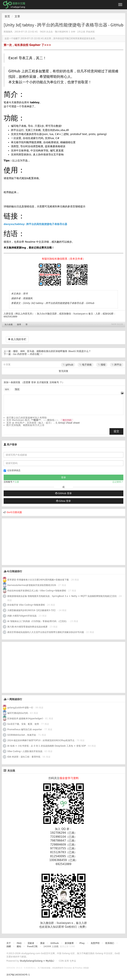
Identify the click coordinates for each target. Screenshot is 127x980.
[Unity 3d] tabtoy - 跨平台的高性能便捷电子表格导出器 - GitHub (59, 303)
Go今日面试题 (14, 512)
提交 (116, 431)
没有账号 (54, 382)
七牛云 (73, 961)
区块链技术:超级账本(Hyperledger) (25, 719)
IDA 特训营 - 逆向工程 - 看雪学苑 (24, 757)
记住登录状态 (12, 471)
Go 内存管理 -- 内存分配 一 (28, 354)
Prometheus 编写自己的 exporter (25, 729)
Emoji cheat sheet (69, 423)
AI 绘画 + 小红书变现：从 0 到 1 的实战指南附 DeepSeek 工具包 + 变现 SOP (47, 746)
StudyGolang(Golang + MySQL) (37, 961)
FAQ (19, 943)
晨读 (42, 943)
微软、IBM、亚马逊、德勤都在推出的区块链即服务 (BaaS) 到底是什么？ (52, 351)
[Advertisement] (29, 541)
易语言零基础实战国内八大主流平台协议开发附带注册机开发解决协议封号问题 (46, 632)
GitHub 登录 (64, 493)
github (68, 365)
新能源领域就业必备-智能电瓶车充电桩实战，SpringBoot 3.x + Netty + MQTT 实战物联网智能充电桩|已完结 (62, 596)
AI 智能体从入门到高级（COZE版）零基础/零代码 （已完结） (38, 621)
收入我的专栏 (17, 339)
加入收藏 (9, 325)
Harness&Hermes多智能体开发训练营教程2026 (32, 585)
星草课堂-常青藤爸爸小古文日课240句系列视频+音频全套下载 (38, 580)
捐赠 (9, 946)
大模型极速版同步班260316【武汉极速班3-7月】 (32, 610)
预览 (17, 389)
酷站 (19, 946)
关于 (9, 943)
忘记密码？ (118, 482)
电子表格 (85, 365)
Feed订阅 (32, 946)
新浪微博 (69, 943)
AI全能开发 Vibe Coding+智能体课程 (26, 605)
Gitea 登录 (64, 501)
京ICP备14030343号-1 (18, 975)
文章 (17, 16)
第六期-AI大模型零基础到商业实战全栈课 (27, 627)
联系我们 (110, 943)
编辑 (7, 389)
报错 (102, 365)
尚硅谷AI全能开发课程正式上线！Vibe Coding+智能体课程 (37, 591)
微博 (19, 325)
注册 (17, 482)
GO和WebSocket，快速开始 (22, 735)
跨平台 (117, 365)
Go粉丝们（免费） (76, 927)
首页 (7, 16)
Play (82, 943)
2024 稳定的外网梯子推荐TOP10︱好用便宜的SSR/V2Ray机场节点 (41, 740)
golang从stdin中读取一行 (20, 708)
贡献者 (31, 943)
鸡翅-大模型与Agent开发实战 (22, 616)
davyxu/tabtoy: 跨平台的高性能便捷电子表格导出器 (35, 224)
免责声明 (95, 943)
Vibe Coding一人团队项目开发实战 (25, 751)
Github (54, 943)
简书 (25, 294)
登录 (34, 382)
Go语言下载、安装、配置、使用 (23, 724)
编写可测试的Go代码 (18, 713)
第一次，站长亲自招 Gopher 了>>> (27, 45)
